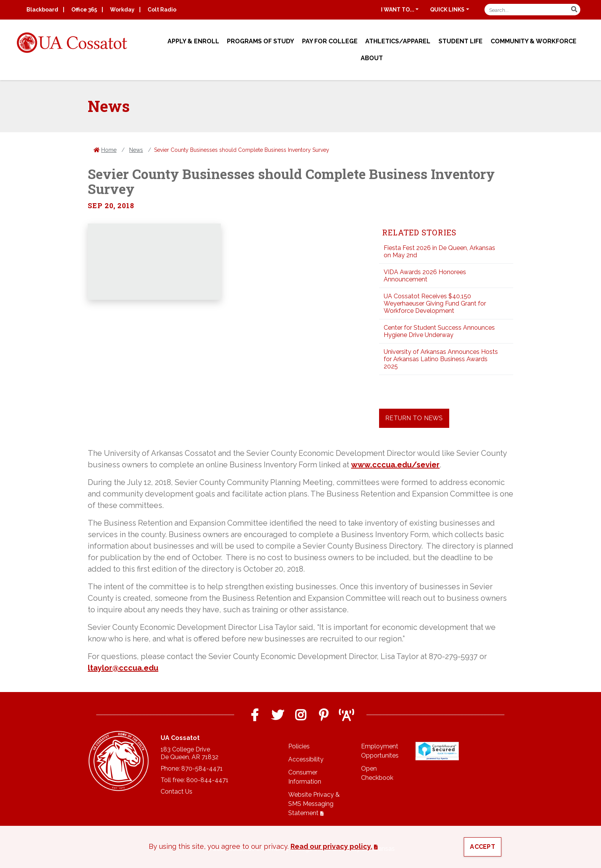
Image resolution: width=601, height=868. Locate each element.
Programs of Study (260, 41)
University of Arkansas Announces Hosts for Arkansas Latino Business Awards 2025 (441, 359)
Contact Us (177, 792)
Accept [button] (483, 847)
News (136, 150)
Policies (299, 746)
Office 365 (84, 10)
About (372, 58)
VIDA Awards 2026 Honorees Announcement (425, 276)
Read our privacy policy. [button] (331, 846)
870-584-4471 (202, 769)
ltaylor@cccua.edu (123, 668)
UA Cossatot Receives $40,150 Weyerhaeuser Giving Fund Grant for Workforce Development (435, 303)
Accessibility (306, 759)
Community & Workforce (534, 41)
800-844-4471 (207, 780)
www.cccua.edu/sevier (395, 465)
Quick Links (447, 10)
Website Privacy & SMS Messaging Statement (314, 804)
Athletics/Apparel (398, 41)
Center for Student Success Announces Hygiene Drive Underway (439, 331)
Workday (122, 10)
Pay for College (330, 41)
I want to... (398, 10)
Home (109, 150)
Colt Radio (162, 10)
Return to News (414, 418)
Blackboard (42, 10)
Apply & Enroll (193, 41)
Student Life (461, 41)
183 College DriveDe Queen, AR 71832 (190, 753)
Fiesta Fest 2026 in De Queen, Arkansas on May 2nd (439, 252)
